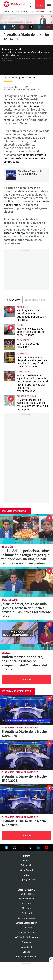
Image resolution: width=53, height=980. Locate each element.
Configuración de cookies (26, 957)
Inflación (7, 547)
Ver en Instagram (22, 848)
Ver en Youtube (47, 848)
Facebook (4, 27)
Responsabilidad (26, 899)
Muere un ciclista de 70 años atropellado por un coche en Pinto (9, 329)
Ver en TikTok (31, 848)
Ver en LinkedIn (39, 848)
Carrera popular (26, 396)
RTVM (27, 856)
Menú (49, 4)
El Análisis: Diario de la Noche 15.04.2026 (26, 755)
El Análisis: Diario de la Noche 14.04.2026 (26, 799)
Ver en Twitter (14, 848)
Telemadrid (27, 865)
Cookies (26, 952)
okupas (6, 653)
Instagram (22, 27)
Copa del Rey (24, 340)
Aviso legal (27, 947)
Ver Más (27, 680)
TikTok (31, 27)
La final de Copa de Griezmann (9, 344)
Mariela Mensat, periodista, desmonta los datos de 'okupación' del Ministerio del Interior (26, 635)
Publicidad (27, 913)
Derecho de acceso (27, 918)
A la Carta (22, 12)
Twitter (13, 27)
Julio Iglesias (10, 600)
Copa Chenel (24, 372)
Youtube (49, 27)
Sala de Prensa (27, 894)
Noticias (8, 12)
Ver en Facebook (6, 848)
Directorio (27, 908)
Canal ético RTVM (26, 933)
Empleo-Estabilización (27, 923)
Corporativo (27, 890)
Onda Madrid (38, 12)
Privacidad (26, 942)
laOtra (27, 875)
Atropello (22, 307)
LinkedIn (40, 27)
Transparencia (27, 904)
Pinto (20, 325)
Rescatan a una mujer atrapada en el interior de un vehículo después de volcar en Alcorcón (9, 358)
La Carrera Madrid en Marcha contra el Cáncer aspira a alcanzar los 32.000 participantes (9, 401)
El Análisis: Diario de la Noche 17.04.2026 (26, 710)
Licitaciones (26, 928)
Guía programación (26, 880)
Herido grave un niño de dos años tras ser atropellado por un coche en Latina (9, 311)
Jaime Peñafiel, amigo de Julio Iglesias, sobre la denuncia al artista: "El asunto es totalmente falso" (26, 582)
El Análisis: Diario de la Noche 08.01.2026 (11, 175)
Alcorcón (22, 354)
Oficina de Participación (27, 937)
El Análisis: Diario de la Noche (20, 728)
